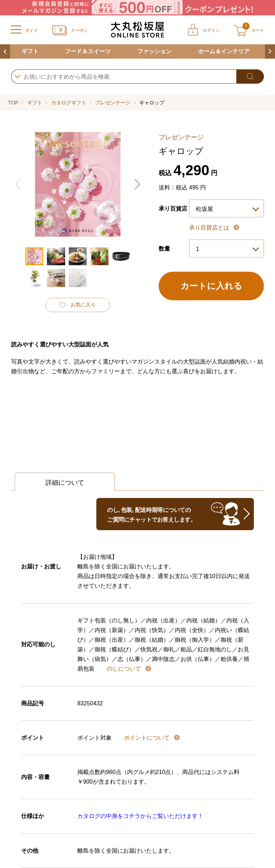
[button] (137, 184)
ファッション (154, 51)
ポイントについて (148, 738)
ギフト (30, 51)
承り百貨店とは (210, 228)
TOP (13, 103)
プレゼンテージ (113, 103)
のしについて (125, 669)
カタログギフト (69, 103)
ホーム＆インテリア (224, 51)
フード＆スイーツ (88, 51)
